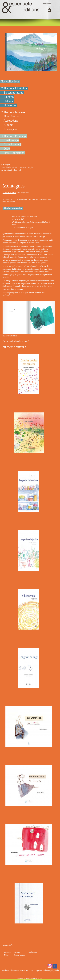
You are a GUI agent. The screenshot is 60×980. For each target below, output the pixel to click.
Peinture (7, 952)
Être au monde (19, 955)
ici (20, 170)
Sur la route (33, 952)
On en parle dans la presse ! (16, 341)
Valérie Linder (9, 192)
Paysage (17, 952)
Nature (7, 955)
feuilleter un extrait (10, 336)
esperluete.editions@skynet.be (47, 970)
